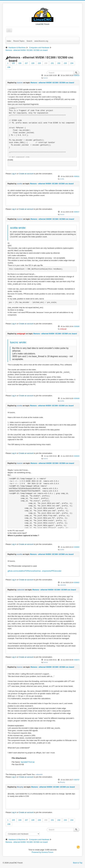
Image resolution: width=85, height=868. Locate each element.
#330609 (76, 456)
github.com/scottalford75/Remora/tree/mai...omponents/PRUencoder (35, 571)
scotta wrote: (18, 228)
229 (39, 63)
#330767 (76, 780)
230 (46, 63)
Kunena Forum (47, 852)
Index (9, 41)
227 (26, 63)
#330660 (76, 547)
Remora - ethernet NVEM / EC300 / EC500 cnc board (52, 83)
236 (9, 67)
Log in (14, 174)
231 (52, 63)
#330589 (76, 326)
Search (29, 41)
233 (65, 63)
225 (13, 63)
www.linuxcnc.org (41, 41)
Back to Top (78, 863)
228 (33, 63)
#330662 (76, 582)
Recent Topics (19, 41)
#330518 (76, 75)
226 (20, 63)
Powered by (36, 852)
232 (59, 63)
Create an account (26, 174)
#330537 (76, 212)
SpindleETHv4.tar (28, 762)
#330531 (76, 176)
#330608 (76, 398)
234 (72, 63)
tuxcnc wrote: (18, 342)
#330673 (76, 660)
